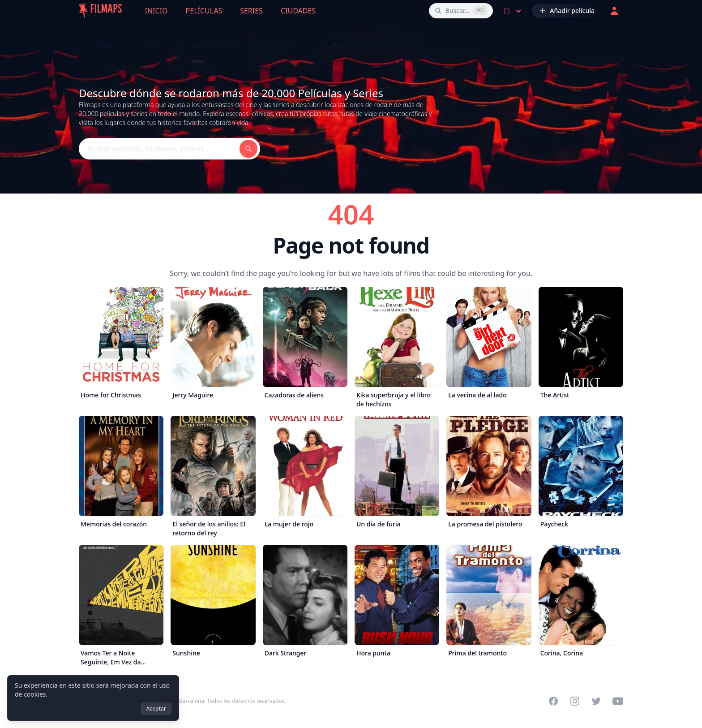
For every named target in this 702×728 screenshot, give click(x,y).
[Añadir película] (567, 11)
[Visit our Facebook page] (553, 701)
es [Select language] (513, 11)
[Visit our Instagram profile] (575, 701)
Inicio (156, 11)
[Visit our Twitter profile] (596, 701)
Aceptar (156, 709)
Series (251, 11)
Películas (204, 11)
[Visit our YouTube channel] (618, 701)
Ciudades (298, 11)
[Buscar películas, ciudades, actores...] (461, 11)
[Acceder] (614, 11)
